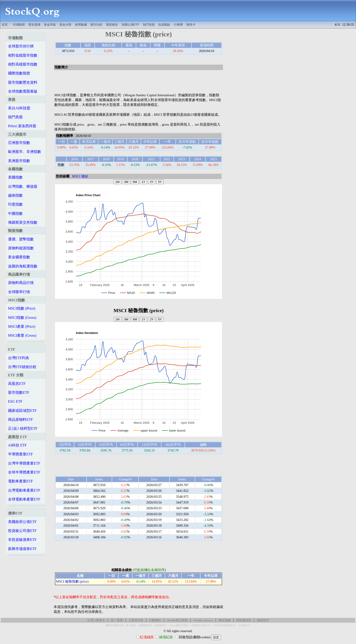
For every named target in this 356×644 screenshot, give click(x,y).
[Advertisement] (210, 11)
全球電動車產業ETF (24, 499)
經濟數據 (81, 25)
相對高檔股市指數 (23, 64)
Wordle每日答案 (177, 620)
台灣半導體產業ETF (24, 463)
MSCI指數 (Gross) (22, 318)
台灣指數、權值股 (23, 186)
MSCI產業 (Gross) (22, 335)
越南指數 (15, 195)
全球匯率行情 (19, 292)
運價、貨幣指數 (21, 239)
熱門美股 (149, 25)
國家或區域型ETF (22, 411)
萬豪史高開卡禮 (114, 625)
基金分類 (65, 25)
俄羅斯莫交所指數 (23, 222)
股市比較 (96, 25)
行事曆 (178, 25)
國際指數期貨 (19, 73)
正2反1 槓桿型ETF (23, 428)
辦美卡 (191, 25)
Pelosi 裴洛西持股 (22, 126)
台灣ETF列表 (19, 358)
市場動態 (19, 25)
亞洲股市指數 (19, 143)
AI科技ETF (245, 625)
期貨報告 (112, 25)
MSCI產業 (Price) (22, 326)
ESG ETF (15, 401)
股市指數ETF (19, 392)
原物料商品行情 (21, 283)
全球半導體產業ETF (24, 472)
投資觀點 (164, 25)
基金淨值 (50, 25)
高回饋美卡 (161, 625)
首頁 (5, 25)
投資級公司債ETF (22, 531)
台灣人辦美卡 (96, 620)
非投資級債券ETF (22, 540)
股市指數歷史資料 (23, 82)
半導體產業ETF (20, 454)
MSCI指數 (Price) (22, 308)
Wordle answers (203, 620)
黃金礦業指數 (19, 257)
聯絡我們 (263, 620)
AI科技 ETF (17, 445)
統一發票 (117, 620)
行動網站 (155, 620)
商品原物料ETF (20, 420)
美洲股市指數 (19, 161)
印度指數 (15, 204)
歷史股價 (34, 25)
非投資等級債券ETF (225, 625)
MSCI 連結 (80, 176)
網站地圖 (225, 620)
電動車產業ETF (20, 481)
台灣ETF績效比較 (22, 367)
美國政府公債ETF (22, 522)
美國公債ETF (130, 25)
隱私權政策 (244, 620)
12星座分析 (136, 620)
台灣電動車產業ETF (24, 490)
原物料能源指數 (21, 248)
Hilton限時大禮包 (179, 625)
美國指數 (15, 177)
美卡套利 (131, 625)
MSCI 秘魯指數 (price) (72, 581)
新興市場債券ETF (22, 549)
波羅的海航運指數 (23, 266)
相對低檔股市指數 (23, 55)
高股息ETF (17, 384)
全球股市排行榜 (21, 46)
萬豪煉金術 (145, 625)
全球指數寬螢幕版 (23, 91)
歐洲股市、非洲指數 (25, 152)
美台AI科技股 (19, 108)
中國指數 (15, 213)
